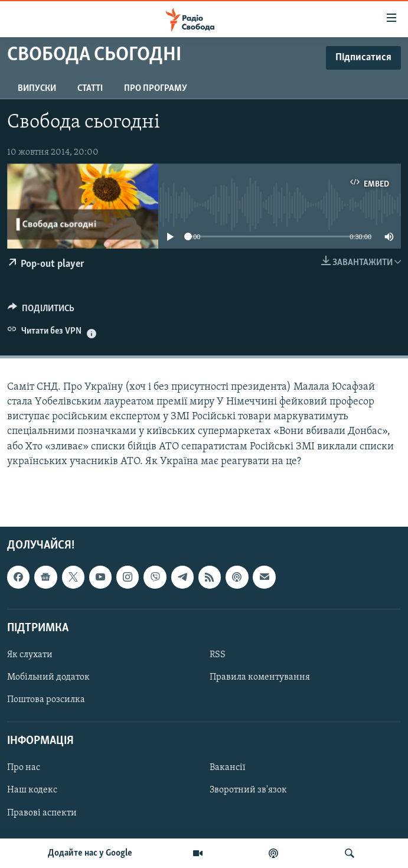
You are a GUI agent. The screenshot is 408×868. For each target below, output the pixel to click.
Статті (90, 89)
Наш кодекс (32, 791)
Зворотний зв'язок (248, 791)
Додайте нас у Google (90, 853)
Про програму (156, 89)
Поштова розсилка (46, 700)
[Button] (41, 311)
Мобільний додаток (48, 677)
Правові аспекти (42, 813)
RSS (218, 655)
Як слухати (30, 655)
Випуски (37, 89)
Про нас (24, 768)
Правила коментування (260, 677)
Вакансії (228, 768)
